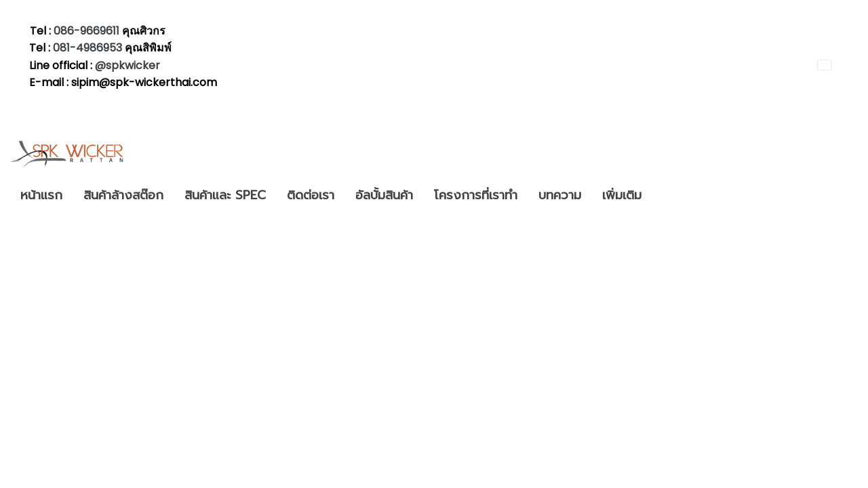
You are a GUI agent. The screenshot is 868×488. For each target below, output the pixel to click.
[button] (664, 196)
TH (833, 65)
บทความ (560, 195)
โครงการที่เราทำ (476, 195)
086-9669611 (86, 31)
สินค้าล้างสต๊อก (123, 195)
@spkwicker (127, 65)
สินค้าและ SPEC (225, 195)
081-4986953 (89, 48)
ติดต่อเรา (311, 195)
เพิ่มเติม (622, 195)
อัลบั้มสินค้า (384, 195)
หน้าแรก (41, 195)
